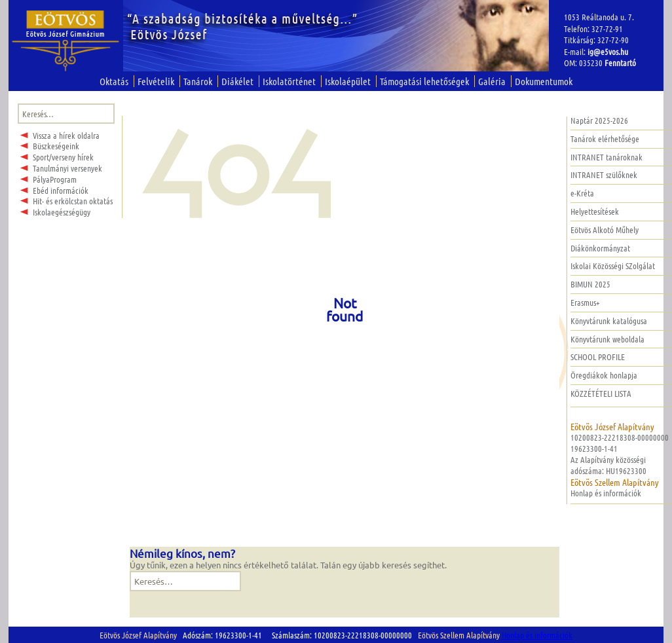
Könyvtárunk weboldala (607, 339)
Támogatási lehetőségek (424, 81)
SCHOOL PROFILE (598, 357)
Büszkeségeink (56, 146)
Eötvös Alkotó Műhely (605, 230)
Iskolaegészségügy (62, 212)
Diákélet (237, 81)
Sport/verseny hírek (63, 157)
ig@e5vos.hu (608, 51)
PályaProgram (55, 179)
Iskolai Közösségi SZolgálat (613, 266)
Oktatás (114, 81)
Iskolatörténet (289, 81)
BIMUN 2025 (590, 284)
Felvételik (156, 81)
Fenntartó (620, 63)
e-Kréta (582, 193)
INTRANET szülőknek (604, 175)
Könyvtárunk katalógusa (609, 321)
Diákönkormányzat (600, 248)
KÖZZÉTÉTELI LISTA (601, 393)
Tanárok (198, 81)
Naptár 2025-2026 (599, 120)
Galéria (492, 81)
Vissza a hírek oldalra (66, 135)
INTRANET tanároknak (607, 157)
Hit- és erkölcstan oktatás (73, 201)
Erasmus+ (585, 302)
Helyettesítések (595, 211)
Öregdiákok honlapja (604, 375)
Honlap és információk (606, 493)
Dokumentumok (544, 81)
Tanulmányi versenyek (67, 168)
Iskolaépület (348, 81)
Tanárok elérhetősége (605, 138)
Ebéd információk (61, 190)
